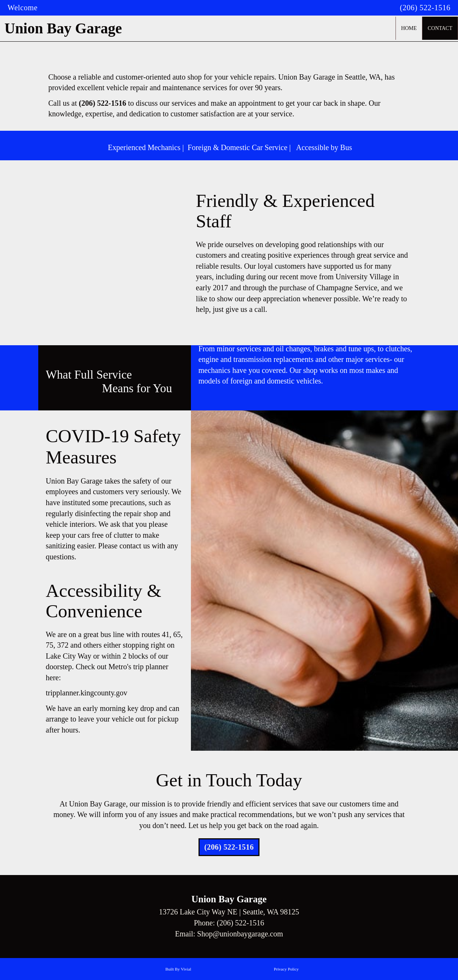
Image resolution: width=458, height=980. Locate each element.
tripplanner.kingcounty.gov (87, 693)
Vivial (186, 969)
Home (409, 28)
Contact (440, 28)
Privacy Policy (286, 969)
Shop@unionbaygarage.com (240, 934)
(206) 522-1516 (425, 8)
